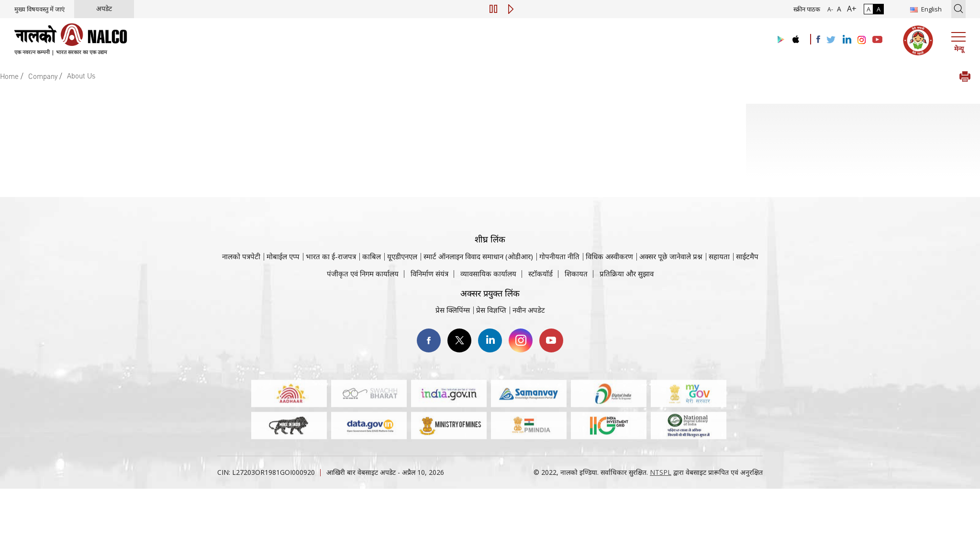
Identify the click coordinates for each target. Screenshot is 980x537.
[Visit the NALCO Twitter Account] (831, 40)
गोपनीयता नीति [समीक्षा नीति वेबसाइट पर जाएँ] (559, 256)
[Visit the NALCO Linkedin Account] (846, 40)
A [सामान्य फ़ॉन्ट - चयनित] (838, 9)
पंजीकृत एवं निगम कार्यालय (363, 274)
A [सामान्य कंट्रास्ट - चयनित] (869, 9)
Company (43, 76)
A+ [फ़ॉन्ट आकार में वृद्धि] (850, 9)
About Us (81, 76)
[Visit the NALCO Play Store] (779, 40)
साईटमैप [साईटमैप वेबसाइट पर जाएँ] (747, 256)
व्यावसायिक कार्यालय (488, 274)
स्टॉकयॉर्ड (540, 274)
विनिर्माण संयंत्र (429, 274)
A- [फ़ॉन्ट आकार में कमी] (830, 9)
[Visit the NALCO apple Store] (796, 37)
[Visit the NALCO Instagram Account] (862, 40)
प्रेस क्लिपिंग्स (453, 310)
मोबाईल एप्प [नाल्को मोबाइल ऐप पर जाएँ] (283, 256)
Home (9, 76)
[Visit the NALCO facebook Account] (818, 39)
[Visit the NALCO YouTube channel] (877, 40)
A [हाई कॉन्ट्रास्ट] (879, 9)
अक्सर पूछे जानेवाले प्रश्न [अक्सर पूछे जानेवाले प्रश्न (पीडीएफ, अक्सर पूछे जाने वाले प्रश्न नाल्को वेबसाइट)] (671, 256)
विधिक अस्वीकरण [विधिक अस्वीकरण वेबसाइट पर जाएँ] (609, 256)
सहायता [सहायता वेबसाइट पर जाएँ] (719, 256)
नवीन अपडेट (529, 310)
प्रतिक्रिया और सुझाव (627, 274)
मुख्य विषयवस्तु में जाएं (39, 9)
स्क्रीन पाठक (807, 9)
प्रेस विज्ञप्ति (491, 310)
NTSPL (661, 472)
